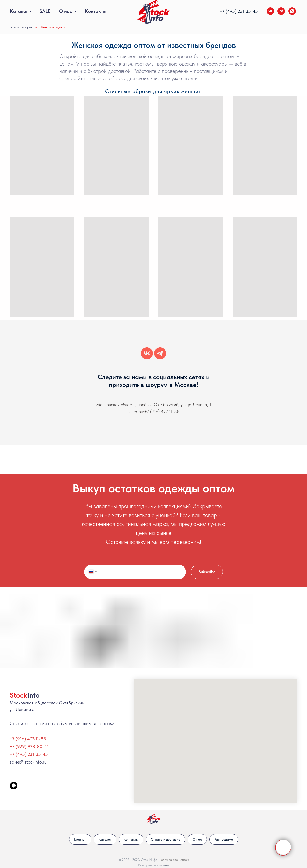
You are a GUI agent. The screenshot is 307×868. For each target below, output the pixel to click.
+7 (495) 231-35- (236, 11)
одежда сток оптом (175, 860)
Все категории (21, 27)
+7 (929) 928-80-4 (28, 746)
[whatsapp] (292, 11)
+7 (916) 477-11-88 (162, 411)
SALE (45, 11)
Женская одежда (53, 27)
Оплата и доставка (166, 839)
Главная (80, 839)
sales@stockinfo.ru (28, 762)
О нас (66, 11)
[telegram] (281, 11)
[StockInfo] (14, 786)
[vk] (270, 11)
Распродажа (224, 839)
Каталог (19, 11)
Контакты (96, 11)
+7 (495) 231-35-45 (29, 754)
